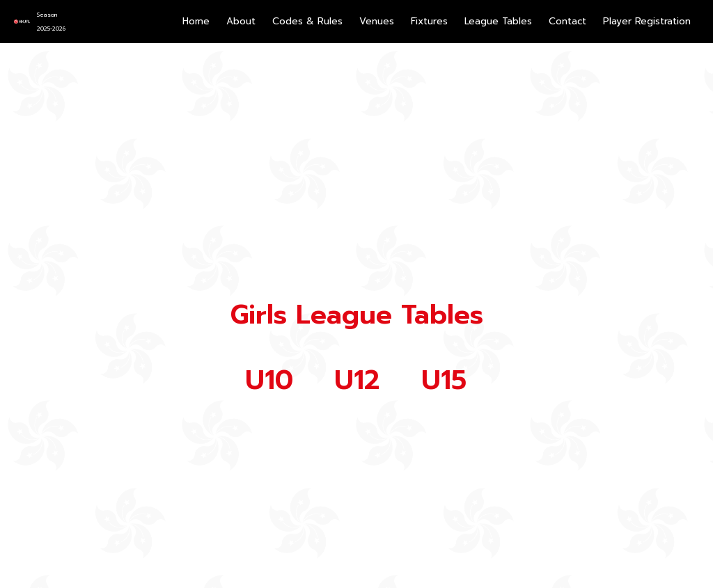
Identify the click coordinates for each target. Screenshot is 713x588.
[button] (429, 22)
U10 (269, 381)
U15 (444, 381)
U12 (357, 381)
